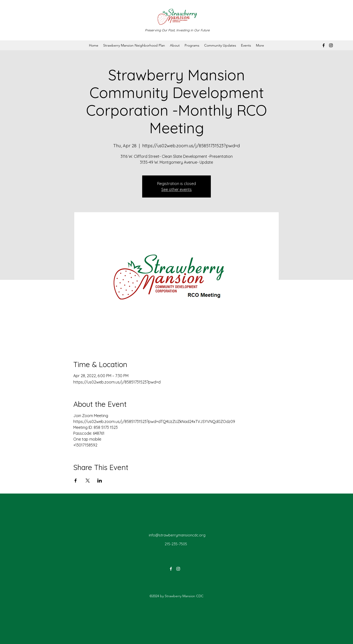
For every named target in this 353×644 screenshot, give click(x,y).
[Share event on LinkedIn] (100, 481)
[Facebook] (324, 45)
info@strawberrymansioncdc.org (177, 535)
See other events (176, 189)
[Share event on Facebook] (76, 481)
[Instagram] (331, 45)
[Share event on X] (88, 481)
